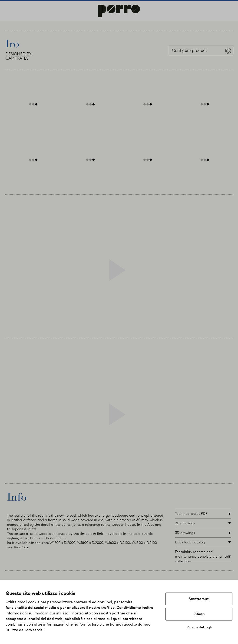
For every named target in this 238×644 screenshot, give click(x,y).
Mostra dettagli (199, 627)
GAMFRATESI (17, 58)
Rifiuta (199, 614)
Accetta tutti (199, 599)
